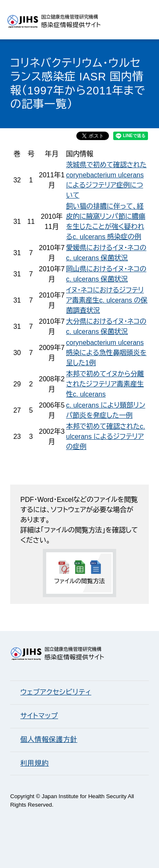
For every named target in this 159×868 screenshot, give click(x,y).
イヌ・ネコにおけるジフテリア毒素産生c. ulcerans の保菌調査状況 (107, 300)
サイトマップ (39, 716)
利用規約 (35, 763)
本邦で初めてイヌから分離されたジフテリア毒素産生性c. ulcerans (105, 384)
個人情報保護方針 (49, 740)
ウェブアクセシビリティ (56, 692)
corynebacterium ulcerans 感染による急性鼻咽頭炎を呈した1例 (106, 353)
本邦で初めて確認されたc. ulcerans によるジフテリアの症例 (106, 437)
